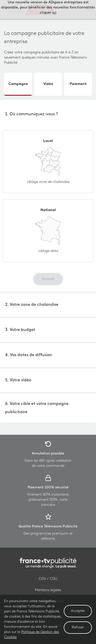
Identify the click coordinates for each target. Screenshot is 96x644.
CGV (42, 579)
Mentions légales (48, 590)
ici (54, 13)
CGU (54, 579)
